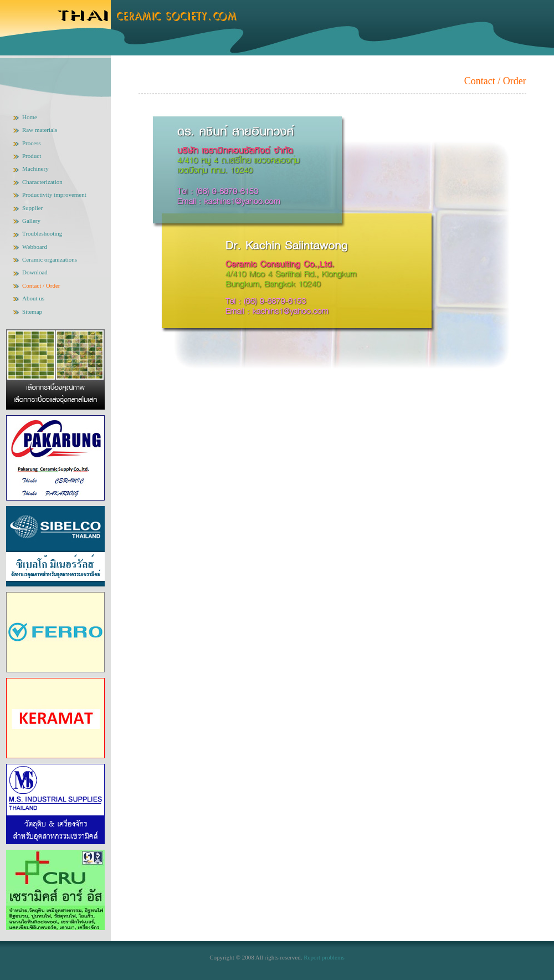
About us (33, 298)
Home (30, 117)
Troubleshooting (42, 233)
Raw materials (40, 130)
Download (35, 272)
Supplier (32, 208)
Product (32, 156)
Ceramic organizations (50, 259)
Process (32, 143)
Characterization (42, 182)
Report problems (324, 957)
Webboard (35, 247)
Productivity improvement (54, 195)
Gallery (31, 221)
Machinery (35, 169)
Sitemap (32, 312)
